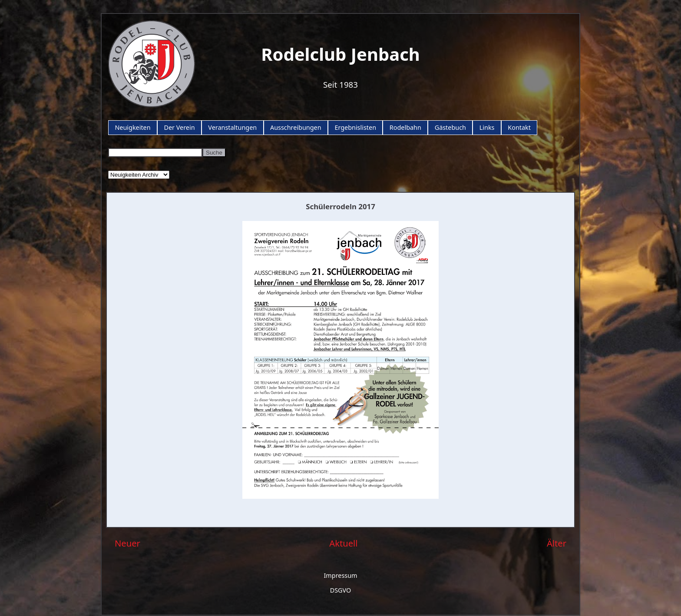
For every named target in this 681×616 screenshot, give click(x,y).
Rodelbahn (405, 127)
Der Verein (179, 127)
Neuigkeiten (132, 127)
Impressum (340, 575)
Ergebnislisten (355, 127)
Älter (557, 543)
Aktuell (343, 543)
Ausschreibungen (296, 127)
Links (487, 127)
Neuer (127, 543)
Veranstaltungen (232, 127)
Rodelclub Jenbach (340, 54)
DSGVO (341, 590)
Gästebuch (450, 127)
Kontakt (519, 127)
